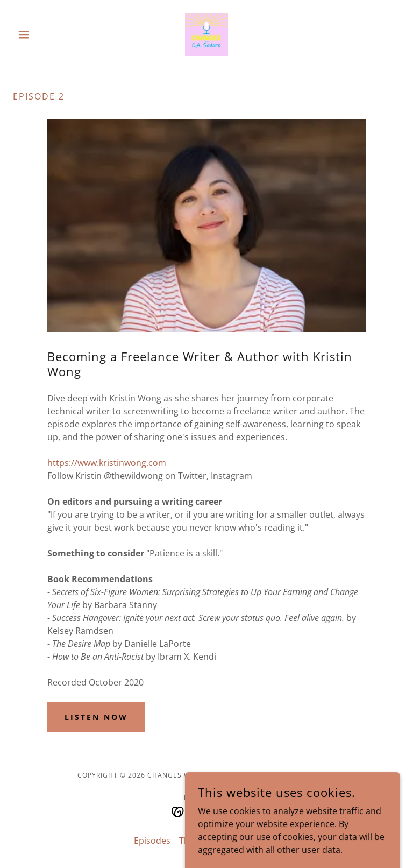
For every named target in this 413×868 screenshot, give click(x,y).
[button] (42, 34)
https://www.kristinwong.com (107, 463)
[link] (206, 34)
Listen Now (96, 717)
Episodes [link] (152, 841)
